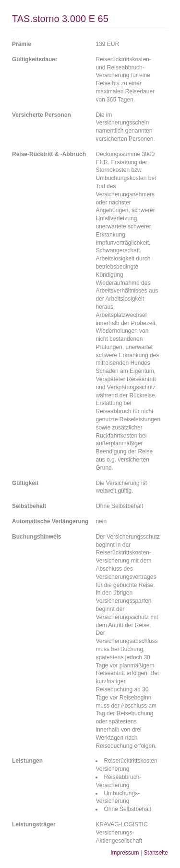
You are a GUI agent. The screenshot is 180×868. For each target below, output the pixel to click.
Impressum (125, 853)
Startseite (156, 853)
